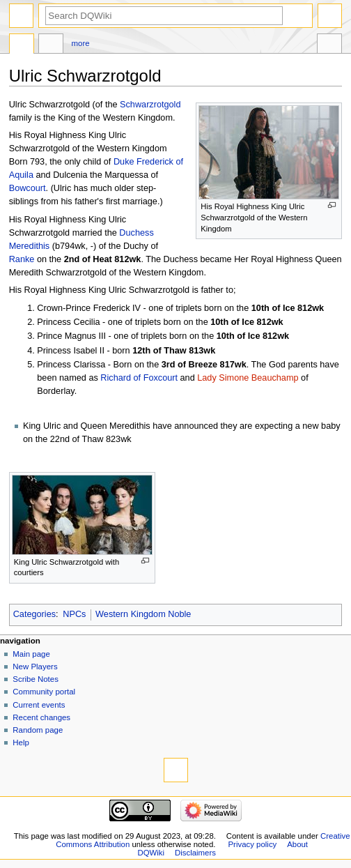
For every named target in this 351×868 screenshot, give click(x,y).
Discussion (51, 45)
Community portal (44, 692)
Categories (34, 614)
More (81, 43)
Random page (38, 730)
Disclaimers (195, 853)
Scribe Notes (36, 679)
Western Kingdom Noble (143, 614)
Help (21, 743)
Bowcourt (28, 188)
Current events (39, 705)
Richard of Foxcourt (139, 378)
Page (22, 45)
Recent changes (41, 717)
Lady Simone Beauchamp (248, 378)
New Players (35, 667)
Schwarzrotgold (150, 105)
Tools (329, 45)
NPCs (74, 614)
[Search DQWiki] (164, 16)
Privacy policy (252, 844)
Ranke (22, 259)
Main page (31, 654)
